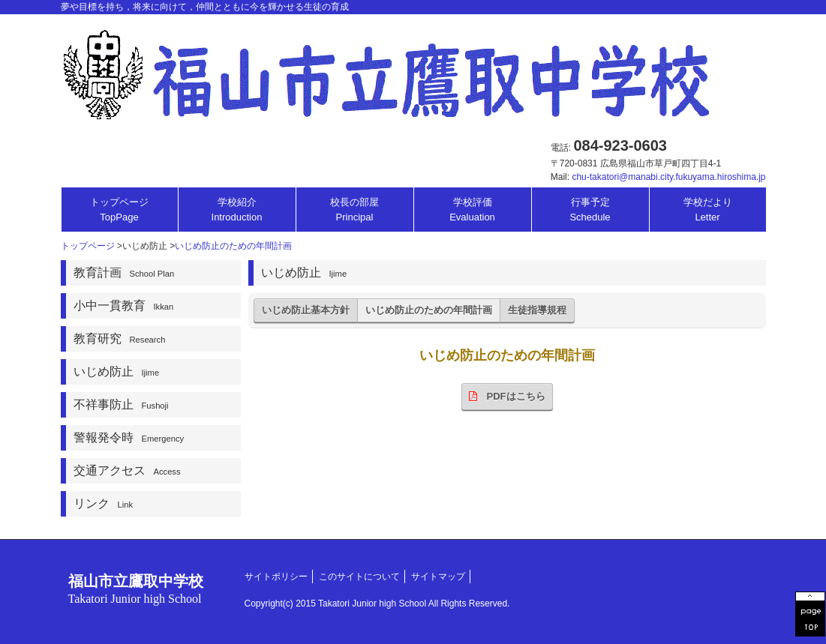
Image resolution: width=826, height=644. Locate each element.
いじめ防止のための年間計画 (233, 246)
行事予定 (590, 210)
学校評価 (472, 210)
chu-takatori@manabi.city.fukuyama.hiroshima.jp (668, 177)
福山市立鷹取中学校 (136, 589)
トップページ (119, 210)
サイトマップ (438, 577)
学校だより (708, 210)
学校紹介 (237, 210)
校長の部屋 (354, 210)
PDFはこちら (507, 396)
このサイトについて (359, 577)
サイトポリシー (276, 577)
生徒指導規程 (537, 310)
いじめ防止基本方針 (306, 310)
